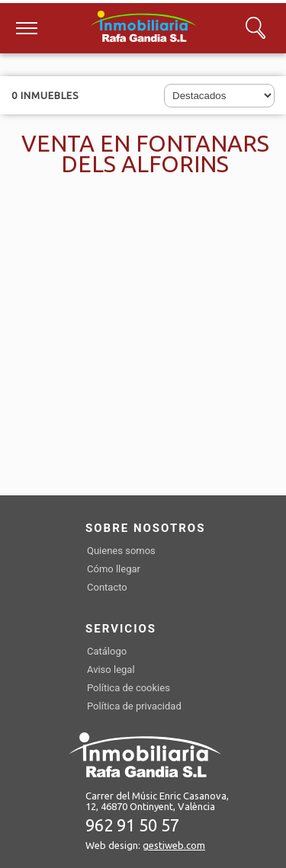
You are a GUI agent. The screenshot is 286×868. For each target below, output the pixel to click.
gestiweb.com (174, 845)
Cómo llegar (114, 569)
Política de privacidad (134, 706)
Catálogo (107, 651)
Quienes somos (121, 551)
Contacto (107, 587)
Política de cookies (129, 688)
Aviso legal (111, 669)
